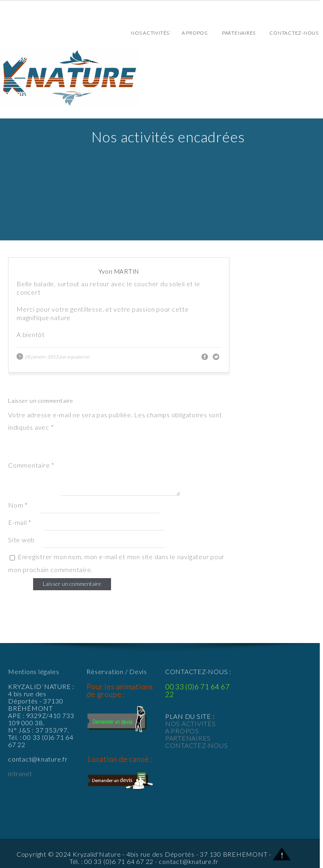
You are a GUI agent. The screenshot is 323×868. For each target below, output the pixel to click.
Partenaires (239, 33)
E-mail (20, 522)
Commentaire (31, 465)
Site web (21, 540)
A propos (195, 33)
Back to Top (282, 854)
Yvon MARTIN (119, 271)
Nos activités (151, 33)
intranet (20, 773)
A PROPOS (182, 731)
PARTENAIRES (188, 738)
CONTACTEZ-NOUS (197, 745)
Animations (160, 77)
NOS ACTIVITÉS (191, 723)
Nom (18, 505)
